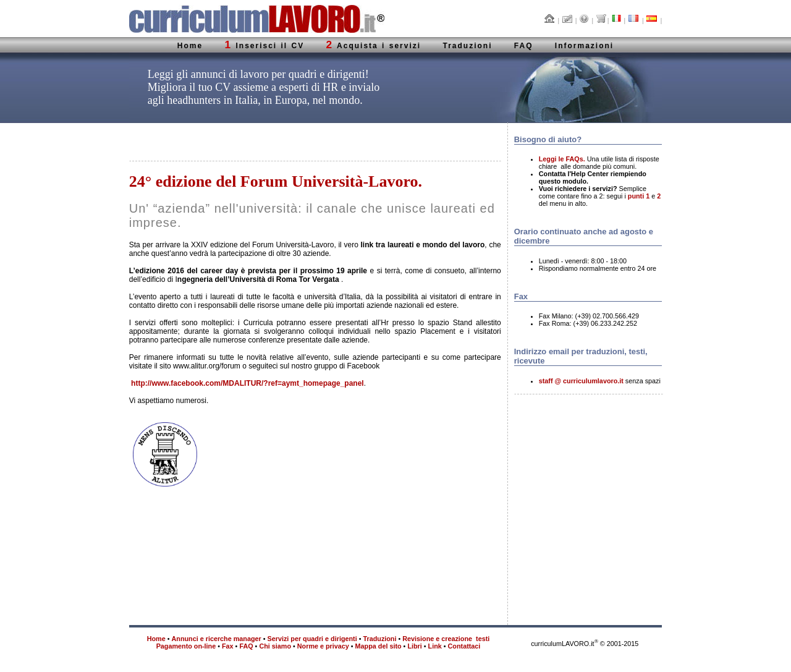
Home (190, 46)
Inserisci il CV (265, 46)
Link (435, 646)
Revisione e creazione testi (446, 639)
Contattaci (464, 646)
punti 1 (639, 196)
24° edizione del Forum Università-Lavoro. (276, 181)
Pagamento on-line (186, 646)
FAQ (524, 46)
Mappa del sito (379, 646)
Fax (228, 646)
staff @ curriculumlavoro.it (581, 381)
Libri (414, 646)
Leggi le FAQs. (562, 159)
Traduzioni (467, 46)
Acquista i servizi (374, 46)
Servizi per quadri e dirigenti (312, 639)
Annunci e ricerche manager (217, 639)
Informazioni (584, 46)
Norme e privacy (323, 646)
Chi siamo (275, 646)
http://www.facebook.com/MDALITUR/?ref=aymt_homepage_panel (247, 383)
